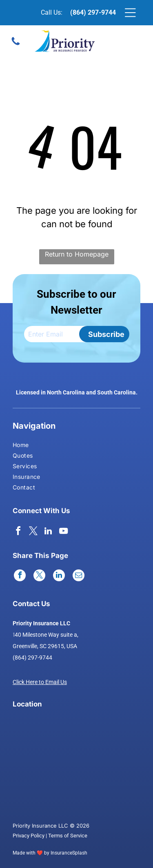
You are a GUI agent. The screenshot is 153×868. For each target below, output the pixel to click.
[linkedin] (48, 532)
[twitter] (33, 532)
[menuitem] (27, 446)
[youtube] (63, 532)
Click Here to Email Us (40, 682)
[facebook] (18, 532)
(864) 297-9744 (93, 12)
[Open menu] (130, 13)
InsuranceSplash (69, 853)
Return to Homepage (77, 254)
